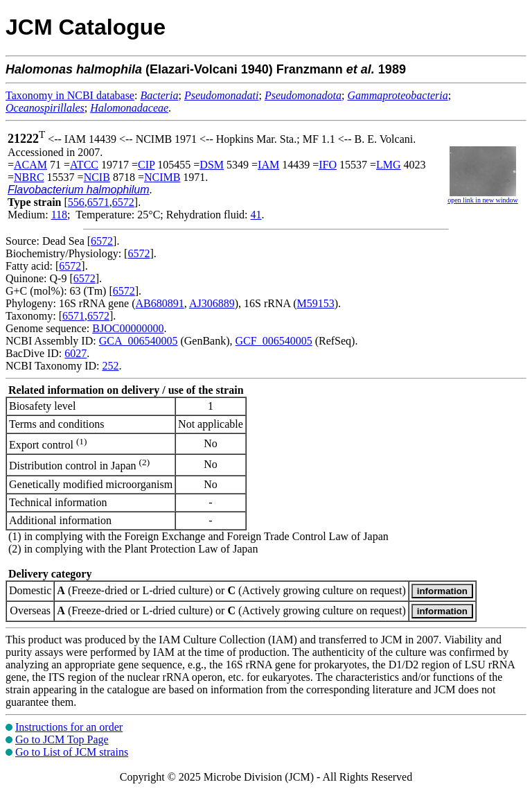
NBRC (29, 177)
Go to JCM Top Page (62, 739)
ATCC (84, 165)
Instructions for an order (69, 727)
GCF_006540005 (274, 341)
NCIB (97, 177)
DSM (212, 165)
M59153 (315, 303)
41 (256, 215)
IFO (328, 165)
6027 (76, 353)
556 (76, 202)
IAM (268, 165)
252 (110, 366)
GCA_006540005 (139, 341)
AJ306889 (212, 303)
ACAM (30, 165)
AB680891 (160, 303)
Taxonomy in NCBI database (70, 95)
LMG (389, 165)
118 (59, 215)
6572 (123, 202)
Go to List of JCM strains (72, 752)
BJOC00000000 (128, 328)
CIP (146, 165)
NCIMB (162, 177)
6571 (98, 202)
